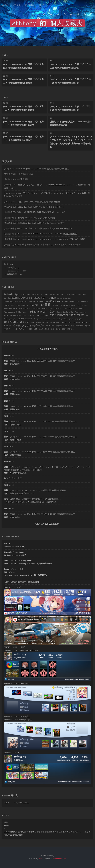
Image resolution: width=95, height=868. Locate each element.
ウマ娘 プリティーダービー (29, 325)
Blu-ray (35, 294)
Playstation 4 (10, 312)
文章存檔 (16, 5)
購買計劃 (30, 5)
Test (88, 316)
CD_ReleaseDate (49, 295)
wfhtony (23, 560)
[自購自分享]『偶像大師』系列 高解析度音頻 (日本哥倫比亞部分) (34, 207)
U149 (5, 319)
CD (41, 295)
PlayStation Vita (55, 308)
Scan (24, 316)
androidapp (47, 319)
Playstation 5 (23, 312)
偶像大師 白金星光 (63, 326)
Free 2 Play (82, 295)
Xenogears (38, 319)
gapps (71, 319)
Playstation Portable (65, 312)
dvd (58, 319)
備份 (72, 326)
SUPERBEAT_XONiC (15, 316)
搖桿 (30, 329)
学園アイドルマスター (15, 329)
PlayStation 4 (11, 308)
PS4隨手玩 (11, 268)
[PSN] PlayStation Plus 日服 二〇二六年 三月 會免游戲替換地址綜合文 (36, 169)
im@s (32, 322)
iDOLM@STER (11, 322)
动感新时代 (79, 326)
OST (78, 302)
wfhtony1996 (25, 564)
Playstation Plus (15, 271)
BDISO (23, 295)
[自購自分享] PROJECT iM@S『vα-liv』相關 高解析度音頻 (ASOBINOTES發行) (38, 228)
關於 (42, 5)
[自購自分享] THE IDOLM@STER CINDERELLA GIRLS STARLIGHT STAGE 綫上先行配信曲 (41, 234)
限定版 (58, 329)
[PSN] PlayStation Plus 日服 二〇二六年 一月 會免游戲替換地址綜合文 (42, 406)
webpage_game (54, 322)
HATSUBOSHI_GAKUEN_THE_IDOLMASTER (27, 298)
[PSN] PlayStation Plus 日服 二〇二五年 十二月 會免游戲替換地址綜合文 (43, 421)
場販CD (88, 326)
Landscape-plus (60, 859)
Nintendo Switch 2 (69, 302)
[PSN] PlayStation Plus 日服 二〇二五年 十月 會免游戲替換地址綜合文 (42, 452)
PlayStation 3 (82, 305)
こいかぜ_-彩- (66, 322)
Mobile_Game (53, 301)
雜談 (6, 264)
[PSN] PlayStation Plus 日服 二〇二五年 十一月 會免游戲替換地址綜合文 (43, 437)
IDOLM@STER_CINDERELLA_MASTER (15, 302)
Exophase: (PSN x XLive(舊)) (17, 717)
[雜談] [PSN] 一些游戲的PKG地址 (19, 174)
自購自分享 (12, 274)
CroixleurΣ (60, 295)
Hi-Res (51, 298)
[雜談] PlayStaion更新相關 (16, 179)
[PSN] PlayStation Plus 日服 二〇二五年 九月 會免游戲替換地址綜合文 (42, 514)
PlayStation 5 (24, 308)
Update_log (12, 319)
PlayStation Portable (39, 308)
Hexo (41, 859)
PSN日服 (45, 305)
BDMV (28, 294)
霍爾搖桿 (70, 329)
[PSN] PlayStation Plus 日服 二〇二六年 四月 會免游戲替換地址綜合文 (42, 361)
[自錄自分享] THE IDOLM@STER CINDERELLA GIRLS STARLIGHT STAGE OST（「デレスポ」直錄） (45, 239)
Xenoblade (29, 319)
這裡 (53, 524)
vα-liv (45, 322)
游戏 (35, 329)
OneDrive (85, 302)
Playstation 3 (79, 308)
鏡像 (6, 822)
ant (54, 319)
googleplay (79, 319)
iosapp (38, 322)
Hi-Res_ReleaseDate (64, 298)
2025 (5, 97)
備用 (21, 569)
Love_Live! (40, 302)
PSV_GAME (55, 305)
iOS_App (24, 322)
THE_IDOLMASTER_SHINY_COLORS (67, 315)
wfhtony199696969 (12, 547)
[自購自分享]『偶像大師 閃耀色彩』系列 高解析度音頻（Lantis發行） (36, 212)
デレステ (50, 326)
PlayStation (71, 305)
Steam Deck (32, 316)
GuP (5, 298)
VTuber (21, 319)
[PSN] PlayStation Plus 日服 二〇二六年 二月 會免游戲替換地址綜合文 (42, 391)
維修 (53, 329)
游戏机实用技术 (44, 329)
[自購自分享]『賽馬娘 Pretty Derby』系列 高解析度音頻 (30, 218)
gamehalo (64, 319)
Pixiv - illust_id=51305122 (16, 803)
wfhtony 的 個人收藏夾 (47, 23)
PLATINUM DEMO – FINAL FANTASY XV (16, 305)
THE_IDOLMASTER (43, 316)
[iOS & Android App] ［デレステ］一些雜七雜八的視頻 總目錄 (32, 202)
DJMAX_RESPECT (71, 295)
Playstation (67, 308)
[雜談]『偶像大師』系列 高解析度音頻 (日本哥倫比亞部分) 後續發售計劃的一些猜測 (42, 245)
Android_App (11, 294)
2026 (5, 55)
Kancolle (32, 302)
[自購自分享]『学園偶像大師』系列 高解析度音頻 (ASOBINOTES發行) (35, 223)
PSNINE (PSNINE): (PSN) (15, 647)
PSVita (62, 305)
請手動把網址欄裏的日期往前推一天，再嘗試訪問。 (60, 832)
